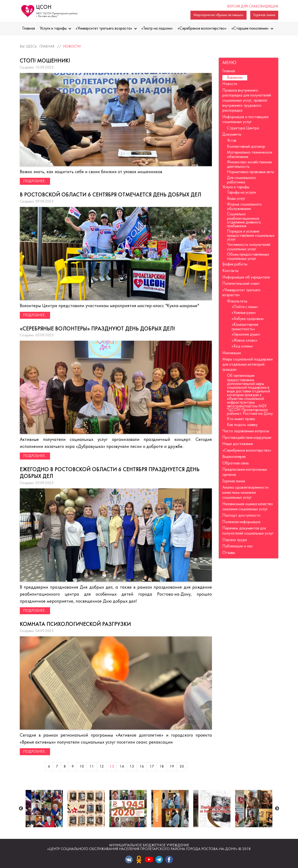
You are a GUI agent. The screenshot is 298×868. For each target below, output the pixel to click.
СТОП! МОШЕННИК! (45, 61)
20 (182, 767)
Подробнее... (35, 181)
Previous (21, 809)
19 (172, 767)
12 (102, 767)
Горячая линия (264, 15)
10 (82, 767)
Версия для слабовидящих (253, 7)
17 (152, 767)
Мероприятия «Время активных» (218, 15)
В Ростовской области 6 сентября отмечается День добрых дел (110, 195)
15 (132, 767)
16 (142, 767)
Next (277, 809)
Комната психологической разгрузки (75, 624)
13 (112, 767)
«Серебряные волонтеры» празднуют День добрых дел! (97, 329)
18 (162, 767)
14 (122, 767)
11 (92, 767)
